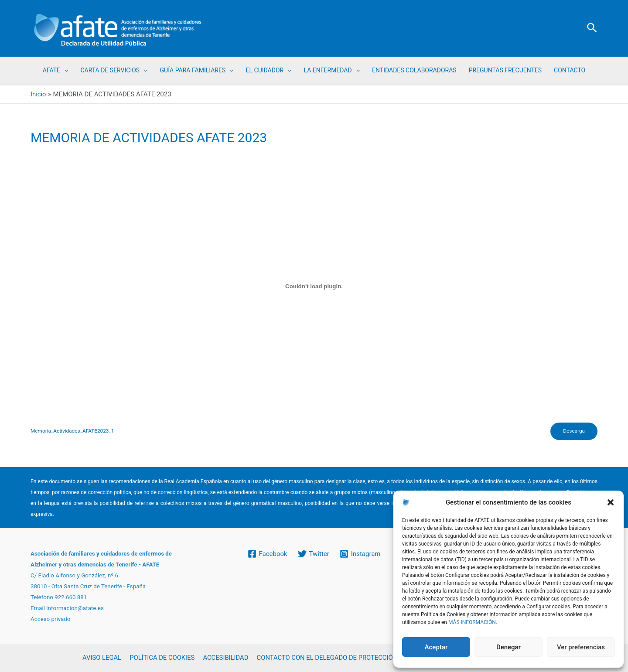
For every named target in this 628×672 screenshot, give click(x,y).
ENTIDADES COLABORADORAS (414, 70)
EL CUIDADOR (269, 70)
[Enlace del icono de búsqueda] (592, 28)
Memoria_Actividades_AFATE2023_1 (73, 432)
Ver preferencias (581, 647)
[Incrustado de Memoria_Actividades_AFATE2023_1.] (314, 287)
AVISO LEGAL (102, 658)
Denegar (509, 647)
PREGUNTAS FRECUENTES (505, 70)
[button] (611, 502)
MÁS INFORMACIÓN (472, 622)
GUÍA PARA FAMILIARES (197, 70)
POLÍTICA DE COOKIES (162, 658)
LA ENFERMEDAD (332, 70)
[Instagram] (360, 554)
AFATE (56, 70)
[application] (64, 70)
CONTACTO (570, 70)
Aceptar (436, 647)
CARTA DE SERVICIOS (114, 70)
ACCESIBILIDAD (224, 658)
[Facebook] (267, 554)
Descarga (573, 432)
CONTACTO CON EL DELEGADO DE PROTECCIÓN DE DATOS (341, 658)
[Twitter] (314, 554)
